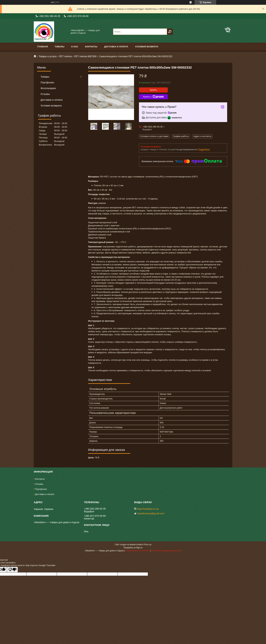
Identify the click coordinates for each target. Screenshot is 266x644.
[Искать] (170, 32)
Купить (153, 90)
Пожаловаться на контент (137, 551)
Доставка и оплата (116, 47)
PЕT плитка (65, 56)
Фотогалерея (48, 88)
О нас (75, 47)
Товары (59, 47)
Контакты (91, 47)
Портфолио (47, 82)
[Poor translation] (12, 570)
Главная (42, 47)
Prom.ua (148, 545)
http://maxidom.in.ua (148, 509)
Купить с (153, 97)
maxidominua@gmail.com (151, 513)
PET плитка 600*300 (85, 56)
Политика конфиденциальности (166, 551)
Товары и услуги (47, 56)
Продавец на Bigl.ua (133, 548)
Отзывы (45, 94)
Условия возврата (147, 47)
